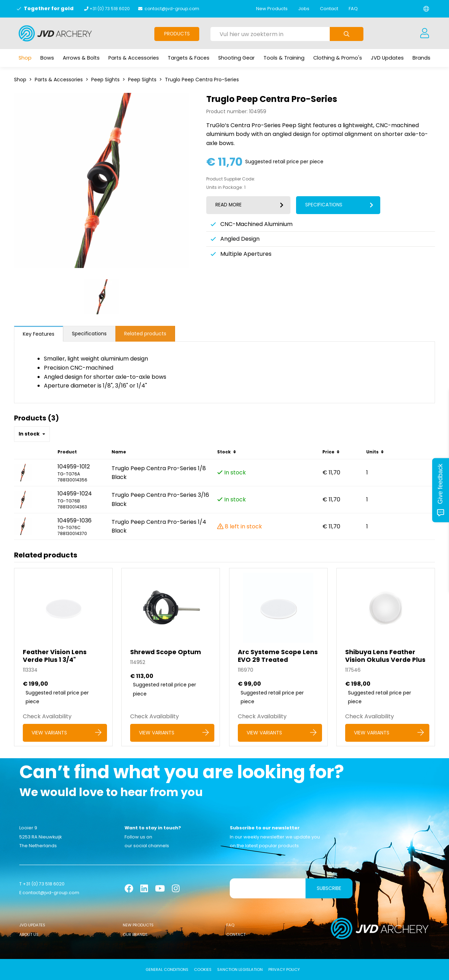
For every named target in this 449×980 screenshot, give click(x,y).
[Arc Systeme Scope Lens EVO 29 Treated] (278, 657)
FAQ (353, 9)
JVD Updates (32, 925)
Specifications (89, 334)
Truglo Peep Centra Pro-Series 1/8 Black (159, 473)
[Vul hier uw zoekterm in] (270, 34)
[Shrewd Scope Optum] (171, 657)
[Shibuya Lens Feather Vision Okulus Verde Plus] (386, 657)
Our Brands (135, 934)
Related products (145, 334)
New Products (272, 9)
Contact (329, 9)
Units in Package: (224, 187)
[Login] (424, 33)
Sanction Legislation (240, 969)
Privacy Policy (284, 969)
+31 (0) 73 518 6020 (110, 9)
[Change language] (426, 9)
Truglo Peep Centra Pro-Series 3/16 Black (160, 499)
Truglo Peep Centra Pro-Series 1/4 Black (159, 526)
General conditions (167, 969)
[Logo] (55, 33)
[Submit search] (347, 34)
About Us (29, 934)
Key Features (39, 334)
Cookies (203, 969)
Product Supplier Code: (231, 179)
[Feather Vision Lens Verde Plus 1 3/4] (63, 657)
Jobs (304, 9)
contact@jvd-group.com (172, 9)
